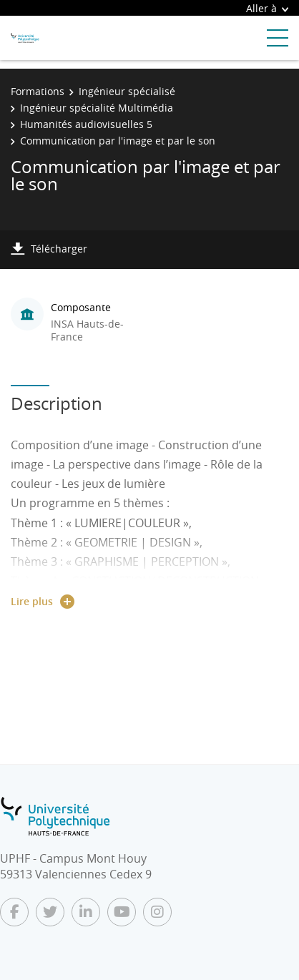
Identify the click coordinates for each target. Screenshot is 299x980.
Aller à (267, 8)
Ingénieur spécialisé (127, 91)
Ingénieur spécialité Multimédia (97, 108)
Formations (38, 91)
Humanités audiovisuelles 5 (86, 124)
